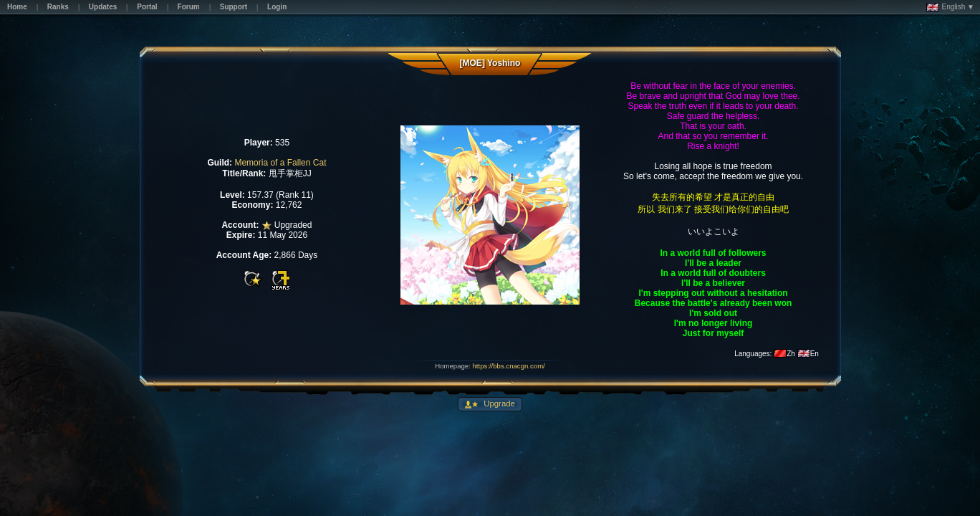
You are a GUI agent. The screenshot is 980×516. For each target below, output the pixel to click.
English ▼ (950, 7)
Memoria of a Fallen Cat (280, 163)
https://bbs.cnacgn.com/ (508, 366)
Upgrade (498, 403)
